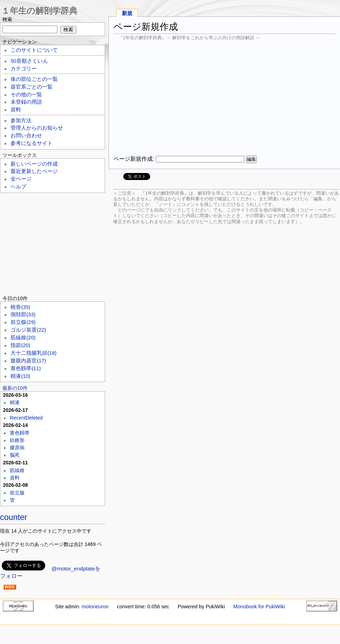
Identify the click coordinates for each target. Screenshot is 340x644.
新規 (127, 13)
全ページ (21, 179)
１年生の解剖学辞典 (39, 11)
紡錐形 (17, 440)
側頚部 (23, 314)
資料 (16, 110)
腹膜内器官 (28, 361)
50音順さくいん (29, 61)
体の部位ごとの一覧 (34, 79)
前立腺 (23, 322)
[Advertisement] (224, 98)
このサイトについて (34, 50)
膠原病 (17, 448)
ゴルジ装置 (28, 330)
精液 (20, 376)
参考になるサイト (32, 143)
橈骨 (20, 307)
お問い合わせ (26, 136)
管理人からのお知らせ (37, 128)
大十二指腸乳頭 (33, 353)
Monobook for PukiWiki (259, 607)
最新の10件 (15, 388)
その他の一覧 (26, 95)
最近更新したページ (34, 171)
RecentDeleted (26, 418)
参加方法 (21, 120)
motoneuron (95, 607)
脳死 (15, 455)
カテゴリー (24, 69)
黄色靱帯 (26, 368)
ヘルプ (18, 187)
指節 (20, 345)
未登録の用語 (26, 102)
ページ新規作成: (134, 159)
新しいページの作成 (34, 164)
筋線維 (23, 338)
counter (14, 517)
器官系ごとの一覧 (32, 87)
